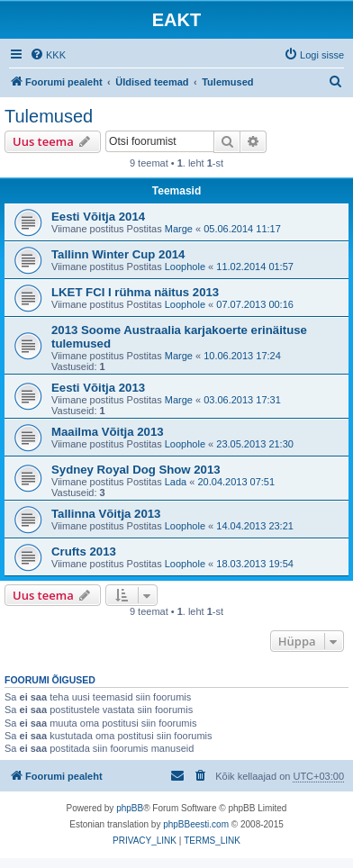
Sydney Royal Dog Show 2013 (136, 470)
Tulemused (49, 116)
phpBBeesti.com (196, 824)
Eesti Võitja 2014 (98, 217)
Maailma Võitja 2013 (108, 432)
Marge (179, 229)
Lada (176, 482)
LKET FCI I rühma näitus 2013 (135, 292)
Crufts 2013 (84, 552)
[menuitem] (48, 55)
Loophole (185, 267)
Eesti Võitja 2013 (98, 388)
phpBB (130, 808)
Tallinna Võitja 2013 (106, 514)
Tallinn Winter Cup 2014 (118, 254)
